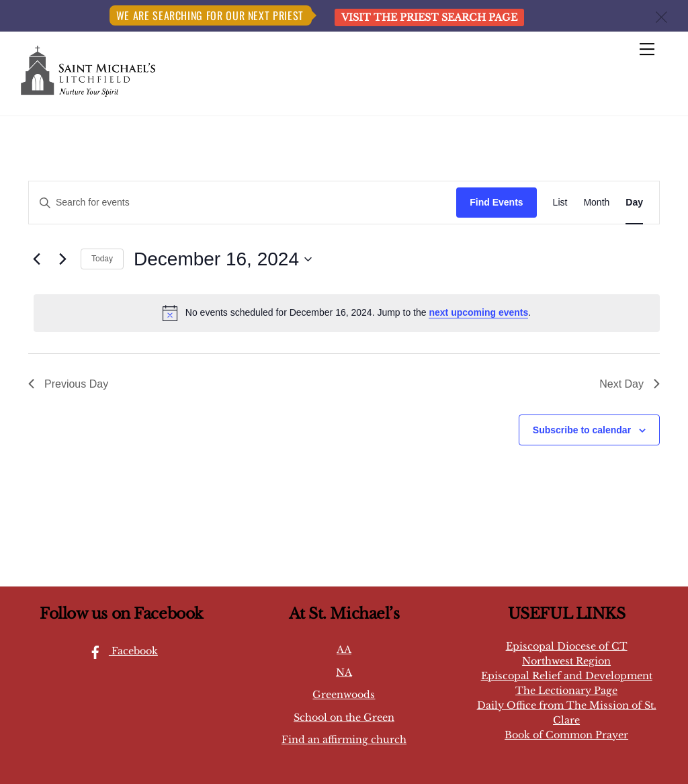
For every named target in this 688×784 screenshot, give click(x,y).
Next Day (630, 384)
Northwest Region (566, 661)
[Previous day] (36, 259)
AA (344, 650)
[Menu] (647, 50)
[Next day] (62, 259)
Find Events (496, 202)
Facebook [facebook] (120, 651)
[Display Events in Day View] (634, 203)
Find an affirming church (344, 740)
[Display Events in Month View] (596, 203)
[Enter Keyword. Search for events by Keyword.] (243, 203)
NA (344, 672)
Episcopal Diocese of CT (567, 646)
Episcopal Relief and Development (567, 676)
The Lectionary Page (566, 691)
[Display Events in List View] (560, 203)
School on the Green (344, 717)
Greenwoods (344, 695)
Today (102, 259)
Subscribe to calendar (582, 430)
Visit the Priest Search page (429, 17)
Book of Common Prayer (566, 735)
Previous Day (68, 384)
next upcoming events (478, 312)
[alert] (347, 313)
